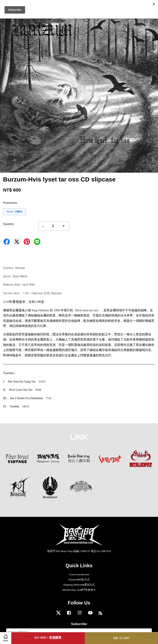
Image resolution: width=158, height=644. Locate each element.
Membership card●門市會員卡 (79, 590)
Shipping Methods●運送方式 (79, 585)
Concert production (79, 574)
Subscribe (79, 624)
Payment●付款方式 (79, 580)
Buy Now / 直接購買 (48, 638)
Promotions (10, 203)
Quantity (9, 224)
